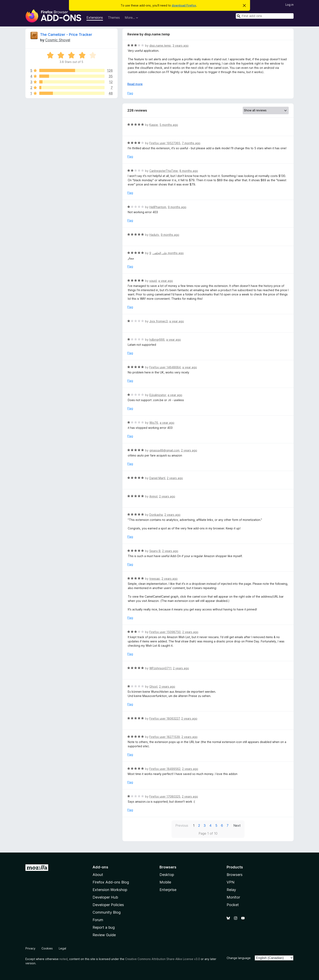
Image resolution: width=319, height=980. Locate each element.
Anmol (153, 496)
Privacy (30, 948)
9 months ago (177, 207)
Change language (239, 958)
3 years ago (181, 46)
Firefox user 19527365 (165, 143)
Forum (98, 920)
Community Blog (107, 912)
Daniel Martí (157, 478)
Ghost (153, 686)
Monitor (233, 897)
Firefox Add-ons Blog (111, 882)
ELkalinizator (158, 395)
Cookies (47, 948)
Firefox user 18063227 (164, 718)
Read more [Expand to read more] (135, 84)
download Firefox (184, 5)
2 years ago (189, 450)
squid (153, 281)
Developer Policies (108, 905)
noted (63, 959)
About (98, 875)
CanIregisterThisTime (164, 171)
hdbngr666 (157, 340)
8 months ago (189, 171)
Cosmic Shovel (58, 40)
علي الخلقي (160, 253)
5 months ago (169, 125)
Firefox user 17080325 (165, 796)
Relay (231, 890)
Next (237, 825)
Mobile (165, 882)
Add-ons (100, 867)
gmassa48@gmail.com (164, 450)
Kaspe (154, 125)
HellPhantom (158, 207)
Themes (114, 18)
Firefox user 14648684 (165, 367)
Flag (130, 93)
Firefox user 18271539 (165, 737)
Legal (62, 948)
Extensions (95, 18)
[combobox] (265, 16)
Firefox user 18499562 (165, 769)
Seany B (155, 551)
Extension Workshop (110, 890)
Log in (290, 5)
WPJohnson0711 (160, 668)
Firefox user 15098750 (165, 632)
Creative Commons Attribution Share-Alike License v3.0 (163, 959)
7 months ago (191, 143)
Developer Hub (105, 897)
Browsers (235, 875)
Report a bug (104, 927)
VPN (231, 882)
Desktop (167, 875)
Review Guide (104, 935)
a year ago (166, 281)
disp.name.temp (160, 46)
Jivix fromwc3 (158, 321)
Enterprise (168, 890)
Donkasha (156, 515)
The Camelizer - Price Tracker (66, 35)
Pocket (233, 905)
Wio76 (154, 423)
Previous (182, 825)
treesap (155, 579)
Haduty (154, 235)
